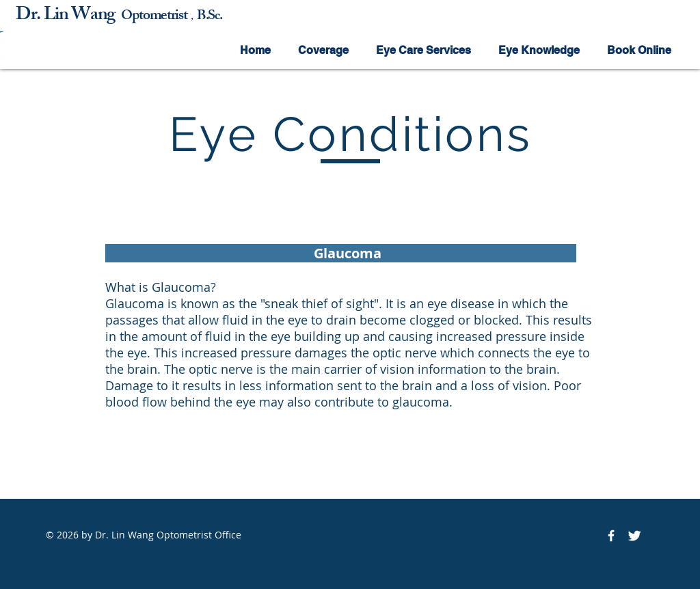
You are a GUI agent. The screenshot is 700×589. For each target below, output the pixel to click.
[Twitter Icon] (634, 536)
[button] (323, 50)
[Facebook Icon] (611, 536)
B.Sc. (209, 17)
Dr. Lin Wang (68, 16)
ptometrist (160, 17)
